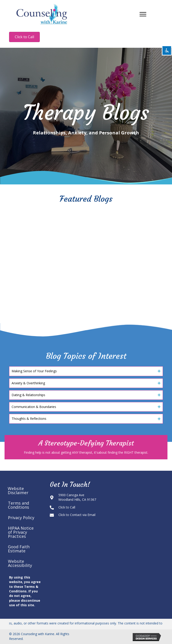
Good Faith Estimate (19, 549)
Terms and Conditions (19, 505)
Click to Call (67, 507)
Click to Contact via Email (77, 515)
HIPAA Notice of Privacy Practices (21, 532)
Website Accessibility (20, 563)
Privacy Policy (21, 518)
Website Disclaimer (18, 491)
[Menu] (143, 14)
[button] (86, 371)
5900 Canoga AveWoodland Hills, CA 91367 (77, 497)
